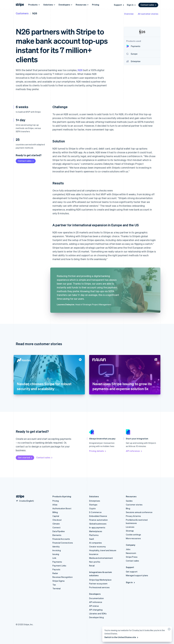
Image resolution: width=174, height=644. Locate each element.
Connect (56, 527)
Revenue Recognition (63, 577)
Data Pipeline (59, 531)
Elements (57, 535)
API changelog (96, 610)
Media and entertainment (101, 558)
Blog (128, 508)
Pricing (96, 5)
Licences (130, 527)
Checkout (57, 520)
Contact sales (149, 5)
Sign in (131, 5)
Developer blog (96, 617)
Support (119, 5)
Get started (25, 457)
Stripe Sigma (58, 581)
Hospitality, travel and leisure (103, 550)
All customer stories (148, 14)
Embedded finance (98, 516)
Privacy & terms (133, 516)
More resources (133, 538)
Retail (92, 566)
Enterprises (95, 501)
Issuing (56, 554)
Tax (54, 585)
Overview (129, 14)
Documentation (97, 598)
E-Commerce (95, 512)
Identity (56, 547)
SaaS (92, 539)
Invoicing (57, 550)
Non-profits (95, 562)
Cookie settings (133, 535)
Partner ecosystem (98, 584)
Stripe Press (132, 557)
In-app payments (97, 527)
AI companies (95, 543)
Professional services (99, 587)
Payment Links (59, 566)
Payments (57, 562)
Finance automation (98, 520)
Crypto (92, 508)
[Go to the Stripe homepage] (19, 496)
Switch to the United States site (121, 637)
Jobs (128, 549)
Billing (55, 512)
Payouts (56, 569)
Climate (56, 524)
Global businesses (98, 524)
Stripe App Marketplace (100, 580)
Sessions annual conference (139, 512)
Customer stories (134, 505)
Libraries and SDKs (98, 614)
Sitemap (130, 531)
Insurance (94, 554)
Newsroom (131, 553)
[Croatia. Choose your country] (25, 501)
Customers (22, 13)
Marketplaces (96, 531)
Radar (55, 573)
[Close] (169, 630)
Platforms (94, 535)
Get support (132, 572)
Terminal (57, 588)
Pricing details (98, 451)
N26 (80, 70)
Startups (93, 505)
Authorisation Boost (62, 508)
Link (54, 558)
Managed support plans (137, 575)
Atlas (55, 505)
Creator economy (97, 547)
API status (94, 606)
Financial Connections (63, 543)
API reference (134, 451)
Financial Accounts (61, 539)
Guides (129, 501)
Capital (56, 516)
